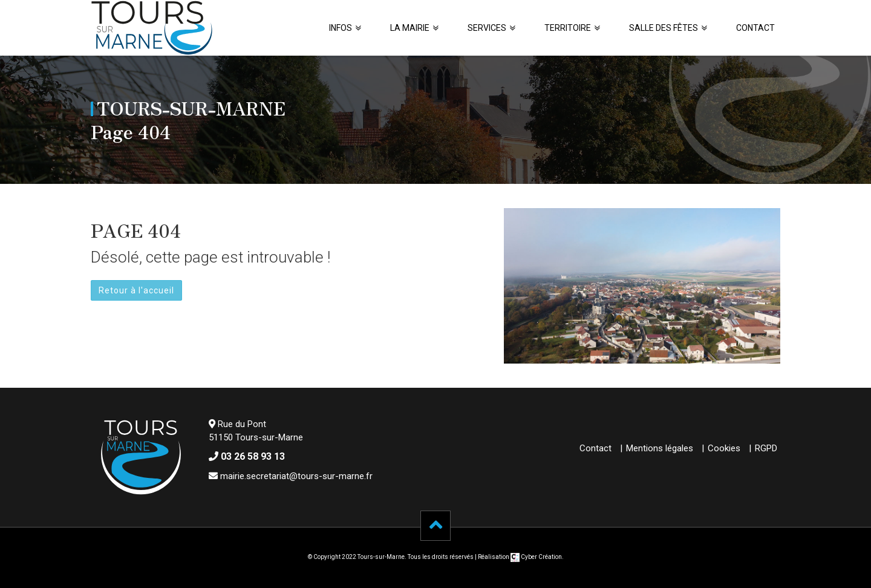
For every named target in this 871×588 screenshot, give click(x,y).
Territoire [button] (568, 28)
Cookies (724, 448)
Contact (755, 28)
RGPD (766, 448)
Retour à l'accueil (136, 290)
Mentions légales (660, 448)
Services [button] (487, 28)
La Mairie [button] (410, 28)
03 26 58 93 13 (253, 456)
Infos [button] (341, 28)
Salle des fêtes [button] (664, 28)
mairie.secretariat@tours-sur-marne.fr (296, 476)
